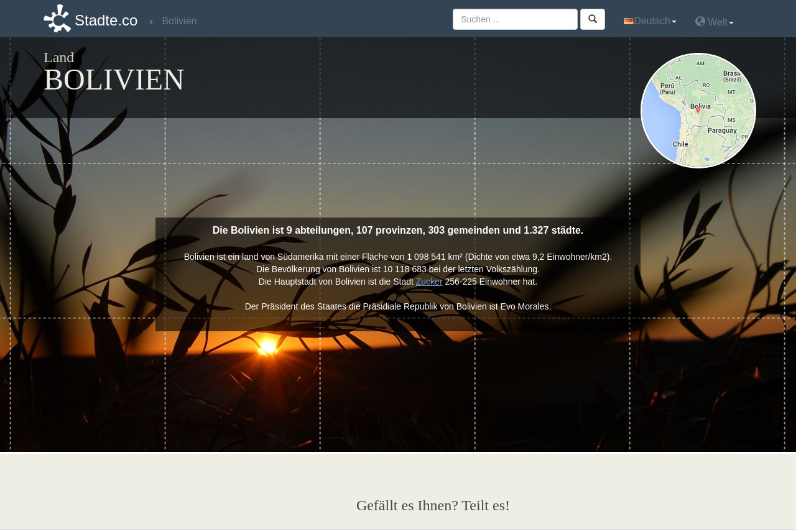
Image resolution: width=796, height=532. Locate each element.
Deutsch (650, 21)
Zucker (429, 282)
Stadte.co (106, 20)
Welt (715, 21)
